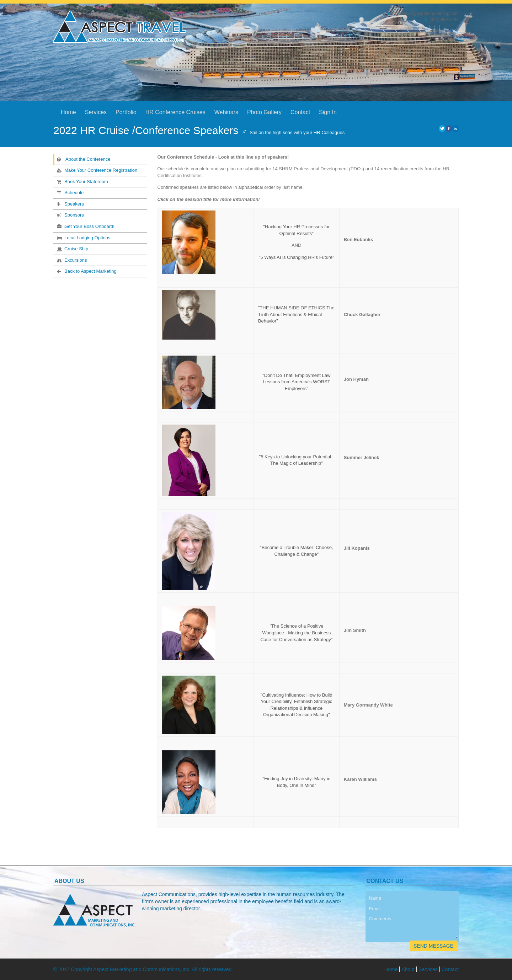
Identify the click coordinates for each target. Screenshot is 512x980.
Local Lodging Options (83, 238)
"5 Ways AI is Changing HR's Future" (297, 257)
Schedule (70, 192)
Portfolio (126, 112)
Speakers (70, 204)
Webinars (226, 112)
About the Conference (83, 159)
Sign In (328, 112)
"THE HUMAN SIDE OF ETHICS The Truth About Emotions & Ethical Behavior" (296, 314)
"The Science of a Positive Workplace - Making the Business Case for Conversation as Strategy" (296, 633)
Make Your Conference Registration (96, 170)
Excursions (71, 260)
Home (68, 112)
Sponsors (70, 215)
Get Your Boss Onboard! (85, 226)
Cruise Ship (72, 249)
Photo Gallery (264, 112)
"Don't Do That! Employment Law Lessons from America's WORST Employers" (296, 382)
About (408, 969)
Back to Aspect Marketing (86, 271)
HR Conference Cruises (175, 112)
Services (96, 112)
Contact (300, 112)
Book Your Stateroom (82, 181)
